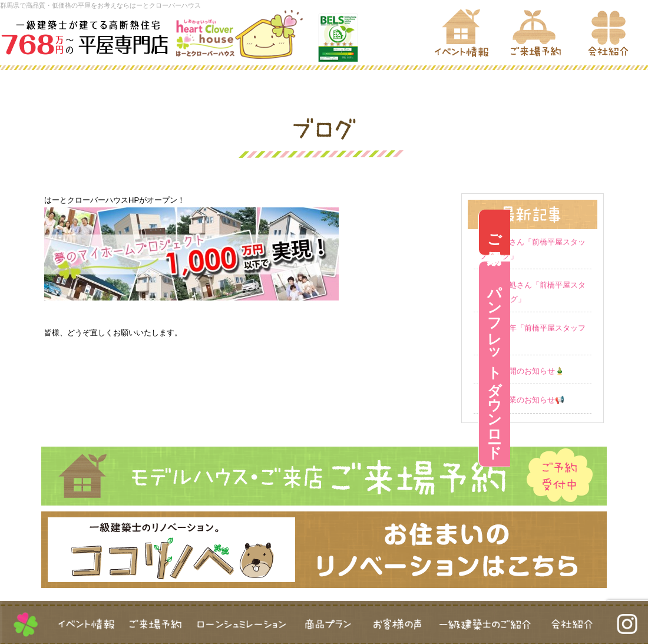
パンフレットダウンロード (632, 364)
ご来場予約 (632, 232)
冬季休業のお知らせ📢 (525, 400)
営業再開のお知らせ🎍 (525, 371)
